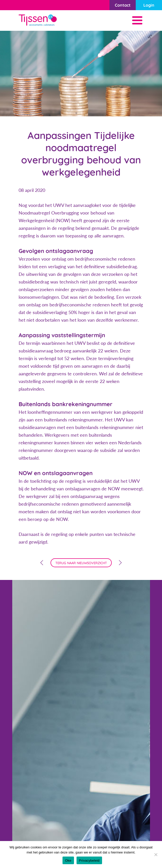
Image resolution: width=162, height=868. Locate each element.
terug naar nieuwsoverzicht (81, 563)
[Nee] (156, 855)
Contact (123, 5)
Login (149, 5)
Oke (68, 860)
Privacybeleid (89, 860)
